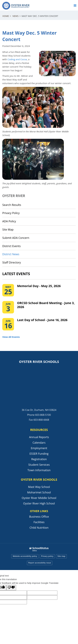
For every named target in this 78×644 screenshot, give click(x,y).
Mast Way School (39, 487)
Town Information (39, 470)
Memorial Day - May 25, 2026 (39, 286)
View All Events (11, 337)
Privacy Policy (11, 213)
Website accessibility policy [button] (25, 556)
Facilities (39, 522)
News (15, 16)
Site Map (8, 229)
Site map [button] (61, 556)
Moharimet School (39, 492)
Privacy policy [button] (47, 556)
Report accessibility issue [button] (40, 563)
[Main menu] (75, 5)
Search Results (12, 205)
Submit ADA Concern (16, 238)
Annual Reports (39, 437)
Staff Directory (12, 262)
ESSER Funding (39, 454)
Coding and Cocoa (17, 59)
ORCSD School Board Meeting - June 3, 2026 (46, 305)
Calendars (39, 443)
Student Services (39, 465)
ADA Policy (9, 221)
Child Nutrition (39, 528)
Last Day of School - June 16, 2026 (42, 320)
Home (6, 16)
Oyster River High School (39, 503)
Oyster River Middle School (39, 498)
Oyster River (14, 196)
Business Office (39, 517)
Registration (39, 459)
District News (11, 254)
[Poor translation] (11, 588)
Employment (39, 448)
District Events (11, 246)
